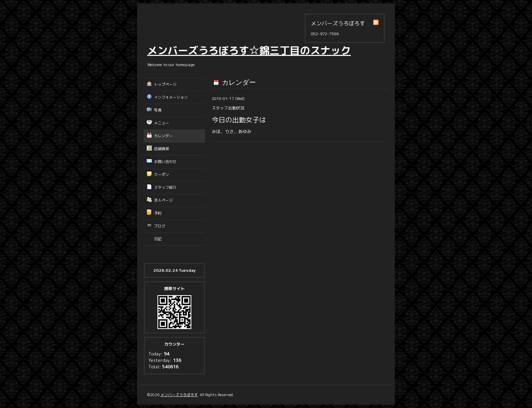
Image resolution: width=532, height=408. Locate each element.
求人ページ (163, 200)
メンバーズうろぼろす (179, 395)
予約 (158, 213)
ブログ (160, 226)
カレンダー (163, 136)
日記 (158, 239)
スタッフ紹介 (165, 187)
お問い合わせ (165, 162)
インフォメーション (171, 97)
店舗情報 (161, 149)
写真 (158, 110)
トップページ (165, 84)
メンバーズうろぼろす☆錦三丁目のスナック (249, 50)
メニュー (161, 123)
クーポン (161, 175)
